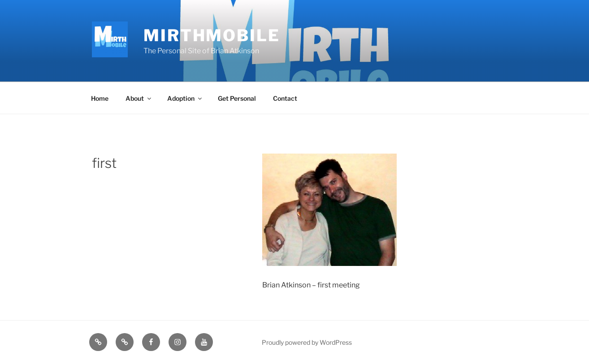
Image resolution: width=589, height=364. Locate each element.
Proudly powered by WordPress (307, 342)
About (139, 98)
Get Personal (237, 98)
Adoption (185, 98)
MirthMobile (212, 35)
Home (100, 98)
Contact (285, 98)
